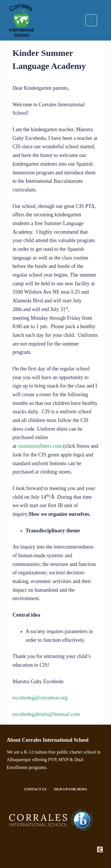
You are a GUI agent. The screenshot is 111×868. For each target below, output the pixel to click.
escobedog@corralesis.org (40, 698)
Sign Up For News (70, 789)
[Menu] (91, 20)
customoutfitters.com (40, 446)
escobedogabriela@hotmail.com (46, 714)
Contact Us (35, 789)
